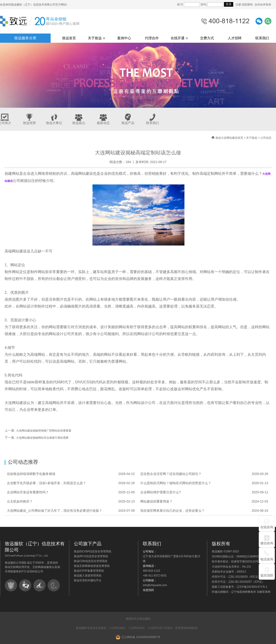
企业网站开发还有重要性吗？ (28, 492)
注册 (239, 5)
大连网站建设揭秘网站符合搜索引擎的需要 (42, 438)
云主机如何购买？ (20, 501)
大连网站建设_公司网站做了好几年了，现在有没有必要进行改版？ (55, 511)
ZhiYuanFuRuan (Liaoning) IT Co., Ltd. (27, 556)
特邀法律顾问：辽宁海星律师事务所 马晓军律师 (241, 592)
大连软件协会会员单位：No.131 (231, 567)
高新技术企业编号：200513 (229, 572)
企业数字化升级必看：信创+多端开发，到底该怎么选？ (46, 483)
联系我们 (152, 123)
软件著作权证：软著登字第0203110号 (235, 562)
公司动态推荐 (23, 462)
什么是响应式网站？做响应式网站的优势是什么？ (176, 483)
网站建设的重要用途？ (156, 501)
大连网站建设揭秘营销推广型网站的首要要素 (44, 431)
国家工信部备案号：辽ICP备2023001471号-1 (240, 587)
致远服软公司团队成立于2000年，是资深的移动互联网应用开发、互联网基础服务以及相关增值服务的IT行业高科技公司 (32, 567)
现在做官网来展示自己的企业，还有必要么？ (172, 511)
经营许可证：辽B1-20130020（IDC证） (236, 577)
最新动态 (103, 123)
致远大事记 (54, 123)
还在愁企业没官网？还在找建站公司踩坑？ (171, 474)
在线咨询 (267, 527)
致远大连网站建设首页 (229, 138)
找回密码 (247, 5)
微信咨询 (267, 543)
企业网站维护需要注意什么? (161, 492)
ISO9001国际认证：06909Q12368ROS (236, 556)
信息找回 (148, 590)
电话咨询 (267, 559)
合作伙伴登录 (263, 5)
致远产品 (128, 123)
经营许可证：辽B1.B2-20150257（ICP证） (238, 582)
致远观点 (79, 123)
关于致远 (252, 138)
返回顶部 (267, 575)
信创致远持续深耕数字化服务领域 (31, 474)
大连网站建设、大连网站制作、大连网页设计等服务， (142, 628)
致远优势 (29, 123)
